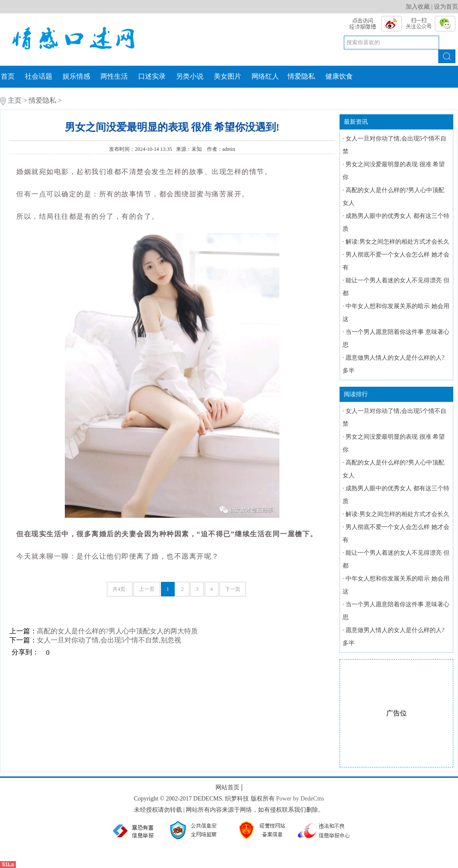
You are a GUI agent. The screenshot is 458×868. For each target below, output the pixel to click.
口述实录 (152, 76)
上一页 (147, 589)
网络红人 (265, 76)
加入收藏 (418, 7)
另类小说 (190, 76)
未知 (197, 149)
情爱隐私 (301, 76)
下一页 (233, 589)
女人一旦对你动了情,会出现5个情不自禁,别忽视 (109, 640)
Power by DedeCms (300, 799)
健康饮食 (339, 76)
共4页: (120, 589)
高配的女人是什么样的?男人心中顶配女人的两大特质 (117, 631)
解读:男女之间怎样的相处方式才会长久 (397, 242)
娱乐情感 (76, 76)
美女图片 (227, 76)
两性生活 (114, 76)
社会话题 (39, 76)
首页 (8, 76)
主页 (15, 100)
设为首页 (446, 7)
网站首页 (227, 787)
